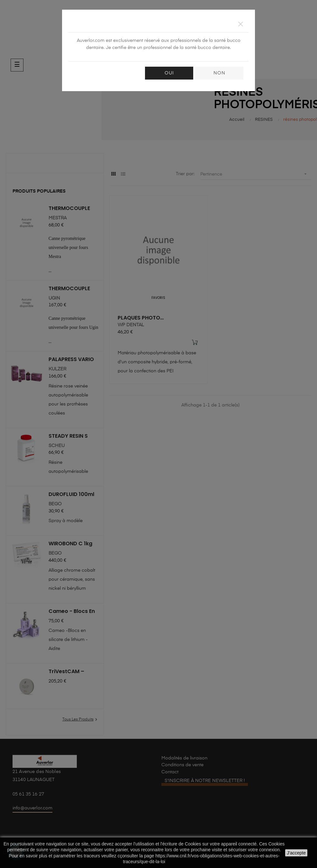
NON (219, 73)
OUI (169, 73)
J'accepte (296, 853)
